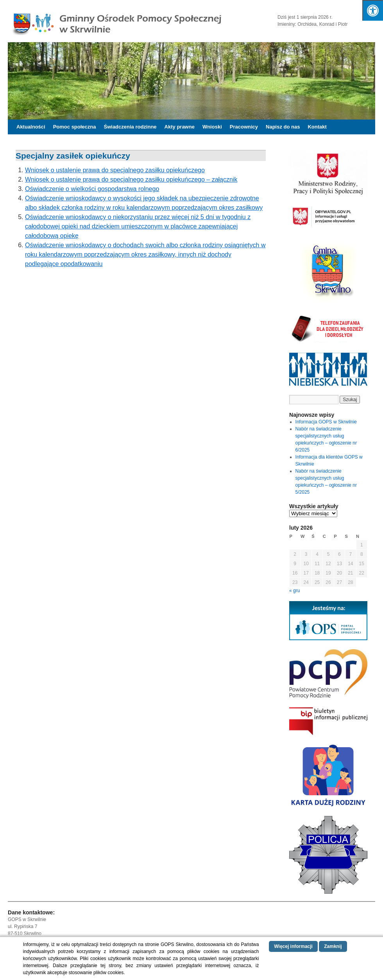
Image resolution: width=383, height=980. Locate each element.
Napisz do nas (283, 127)
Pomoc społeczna (75, 127)
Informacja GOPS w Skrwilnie (326, 422)
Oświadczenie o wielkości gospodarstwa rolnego (92, 189)
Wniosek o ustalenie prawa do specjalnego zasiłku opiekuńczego (115, 170)
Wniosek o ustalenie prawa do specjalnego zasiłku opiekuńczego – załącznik (131, 179)
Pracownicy (244, 127)
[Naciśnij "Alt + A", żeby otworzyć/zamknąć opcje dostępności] (373, 10)
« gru (294, 591)
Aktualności (31, 127)
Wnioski (212, 127)
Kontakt (317, 127)
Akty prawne (180, 127)
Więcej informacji (293, 946)
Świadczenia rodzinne (130, 127)
